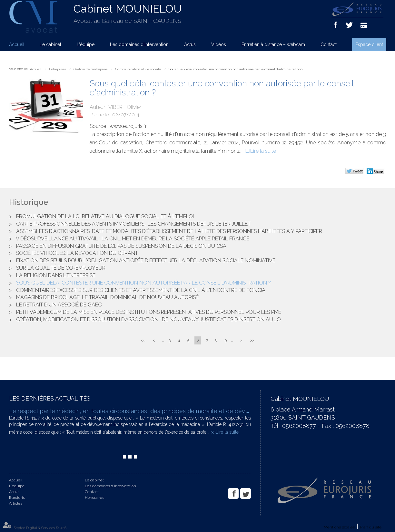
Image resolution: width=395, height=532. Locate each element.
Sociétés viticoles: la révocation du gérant (77, 253)
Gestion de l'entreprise (90, 69)
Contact (329, 44)
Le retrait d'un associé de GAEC (59, 305)
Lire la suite (263, 151)
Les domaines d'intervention (139, 44)
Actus (190, 44)
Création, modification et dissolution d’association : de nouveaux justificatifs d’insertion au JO (148, 319)
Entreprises (57, 69)
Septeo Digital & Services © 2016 (40, 528)
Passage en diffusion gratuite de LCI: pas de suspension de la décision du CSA (121, 246)
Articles (16, 503)
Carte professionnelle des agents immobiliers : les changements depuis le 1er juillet (133, 224)
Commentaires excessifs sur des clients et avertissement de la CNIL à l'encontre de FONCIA (141, 290)
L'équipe (86, 44)
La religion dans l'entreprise (56, 275)
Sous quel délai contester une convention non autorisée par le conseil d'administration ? (236, 69)
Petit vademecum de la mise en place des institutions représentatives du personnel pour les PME (149, 312)
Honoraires (94, 498)
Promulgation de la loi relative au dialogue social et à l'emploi (105, 216)
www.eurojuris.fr (128, 126)
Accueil (17, 44)
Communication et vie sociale (138, 69)
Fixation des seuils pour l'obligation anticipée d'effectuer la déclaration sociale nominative (146, 261)
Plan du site (371, 527)
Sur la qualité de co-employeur (61, 268)
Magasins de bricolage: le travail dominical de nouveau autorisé (107, 297)
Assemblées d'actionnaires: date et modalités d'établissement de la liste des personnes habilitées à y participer (169, 231)
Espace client (369, 44)
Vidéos (219, 44)
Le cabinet (50, 44)
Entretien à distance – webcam (273, 44)
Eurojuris (17, 498)
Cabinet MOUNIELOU (128, 9)
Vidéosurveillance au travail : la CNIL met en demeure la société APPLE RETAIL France (133, 239)
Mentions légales (339, 527)
